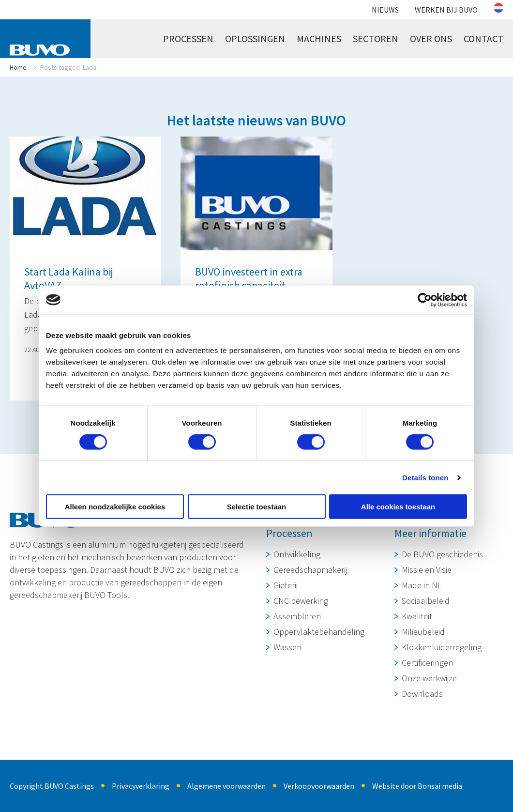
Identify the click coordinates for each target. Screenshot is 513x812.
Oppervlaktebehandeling (319, 632)
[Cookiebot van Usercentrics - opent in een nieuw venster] (425, 300)
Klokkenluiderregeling (442, 647)
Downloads (422, 694)
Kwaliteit (417, 616)
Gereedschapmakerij (310, 570)
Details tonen (425, 477)
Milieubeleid (423, 632)
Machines (319, 38)
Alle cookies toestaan (398, 507)
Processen (188, 38)
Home (18, 67)
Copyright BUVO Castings (52, 786)
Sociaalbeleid (426, 601)
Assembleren (297, 616)
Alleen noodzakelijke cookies (115, 507)
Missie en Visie (427, 570)
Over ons (431, 38)
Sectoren (376, 38)
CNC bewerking (301, 601)
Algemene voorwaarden (226, 786)
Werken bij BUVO (446, 10)
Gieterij (286, 585)
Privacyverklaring (141, 786)
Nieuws (385, 10)
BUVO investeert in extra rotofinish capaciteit (249, 278)
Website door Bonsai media (417, 786)
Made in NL (422, 585)
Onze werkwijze (429, 678)
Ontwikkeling (297, 554)
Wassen (287, 647)
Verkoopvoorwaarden (319, 786)
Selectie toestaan (257, 507)
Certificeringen (427, 663)
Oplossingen (255, 38)
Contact (483, 38)
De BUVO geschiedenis (442, 554)
